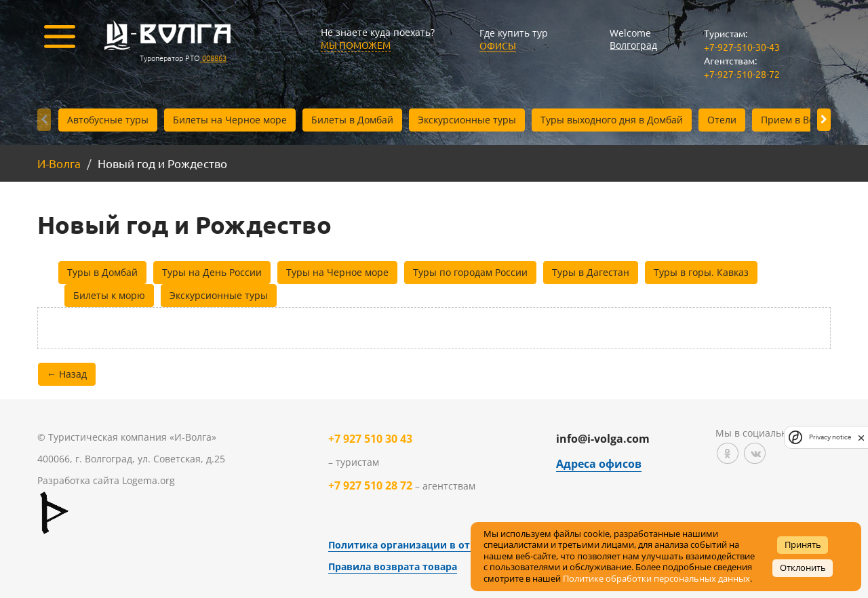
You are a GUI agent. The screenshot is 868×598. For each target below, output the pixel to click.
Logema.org (149, 480)
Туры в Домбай (102, 272)
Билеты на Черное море (230, 120)
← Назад (67, 374)
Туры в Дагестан (591, 272)
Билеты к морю (109, 295)
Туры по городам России (470, 272)
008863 (213, 58)
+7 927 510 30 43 (370, 439)
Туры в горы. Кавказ (701, 272)
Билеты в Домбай (352, 120)
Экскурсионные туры (467, 120)
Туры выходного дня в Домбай (612, 120)
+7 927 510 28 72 (370, 485)
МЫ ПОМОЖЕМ (356, 45)
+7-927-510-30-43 (742, 47)
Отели (722, 120)
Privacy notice (830, 437)
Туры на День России (212, 272)
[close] (861, 437)
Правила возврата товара (393, 566)
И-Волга (59, 163)
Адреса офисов (599, 464)
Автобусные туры (108, 120)
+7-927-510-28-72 (742, 74)
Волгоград (633, 45)
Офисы (498, 45)
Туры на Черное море (337, 272)
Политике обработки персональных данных (656, 579)
